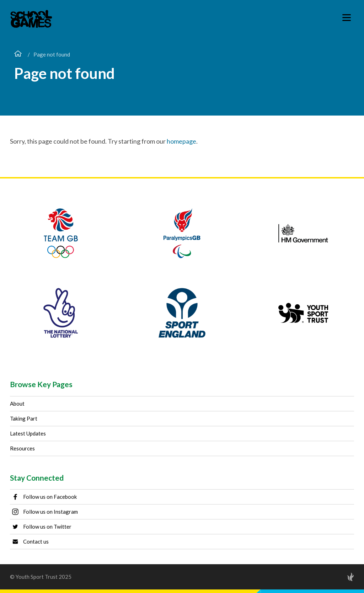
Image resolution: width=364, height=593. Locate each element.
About (17, 404)
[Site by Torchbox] (336, 577)
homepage (181, 141)
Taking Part (24, 418)
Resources (22, 448)
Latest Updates (28, 433)
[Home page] (18, 54)
